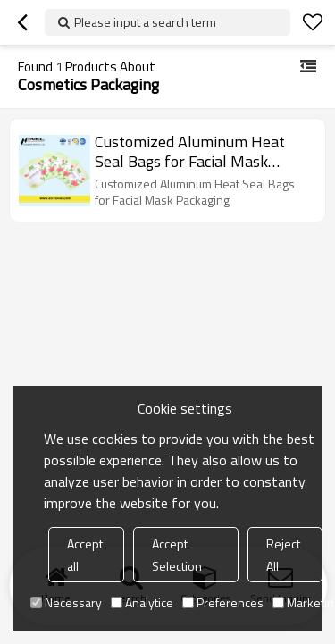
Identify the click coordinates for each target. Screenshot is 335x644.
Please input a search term (145, 22)
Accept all (85, 555)
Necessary (66, 602)
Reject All (283, 555)
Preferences (223, 602)
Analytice (142, 602)
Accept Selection (177, 555)
